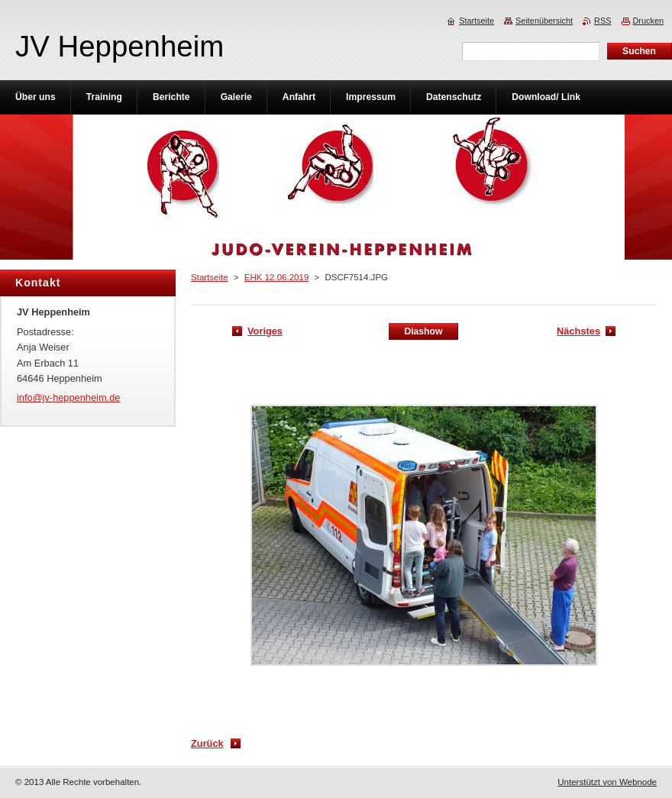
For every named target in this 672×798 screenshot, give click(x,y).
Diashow (423, 331)
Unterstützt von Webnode (607, 782)
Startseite (210, 277)
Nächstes (578, 331)
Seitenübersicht (544, 21)
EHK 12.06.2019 (277, 277)
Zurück (207, 743)
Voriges (265, 331)
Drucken (649, 21)
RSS (603, 21)
